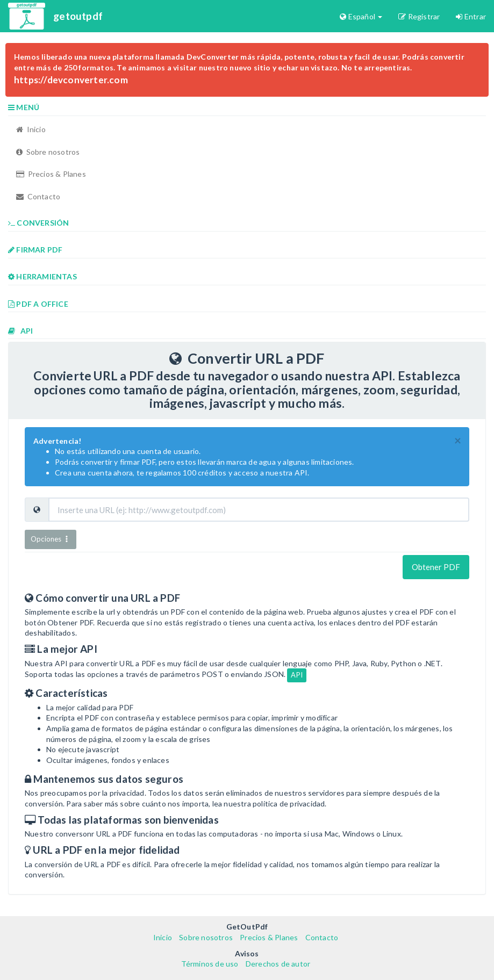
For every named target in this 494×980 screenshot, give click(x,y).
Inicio (31, 129)
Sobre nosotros (48, 152)
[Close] (458, 441)
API (297, 675)
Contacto (38, 196)
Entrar (471, 16)
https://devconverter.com (71, 80)
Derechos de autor (278, 964)
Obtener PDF (436, 567)
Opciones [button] (51, 539)
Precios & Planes (51, 174)
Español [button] (361, 16)
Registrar (419, 16)
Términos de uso (210, 964)
